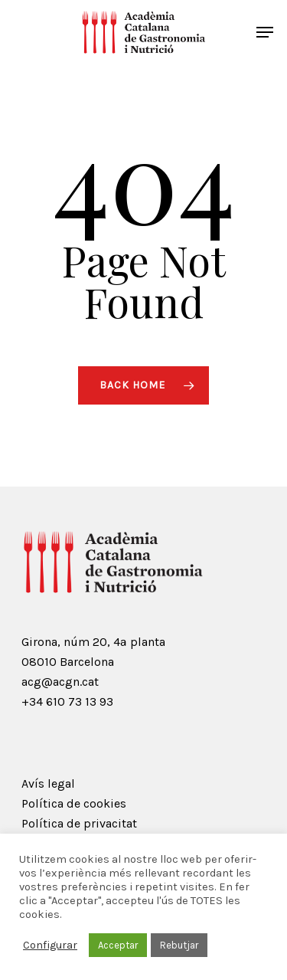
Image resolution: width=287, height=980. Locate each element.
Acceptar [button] (118, 945)
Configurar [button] (50, 945)
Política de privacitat (79, 823)
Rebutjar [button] (179, 945)
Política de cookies (74, 803)
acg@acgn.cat (60, 682)
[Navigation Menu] (265, 32)
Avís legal (48, 783)
